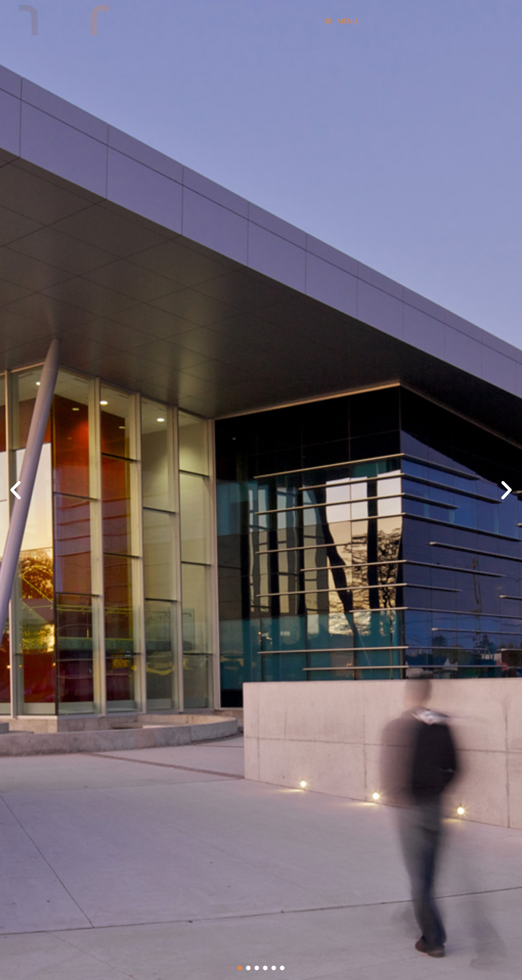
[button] (319, 21)
